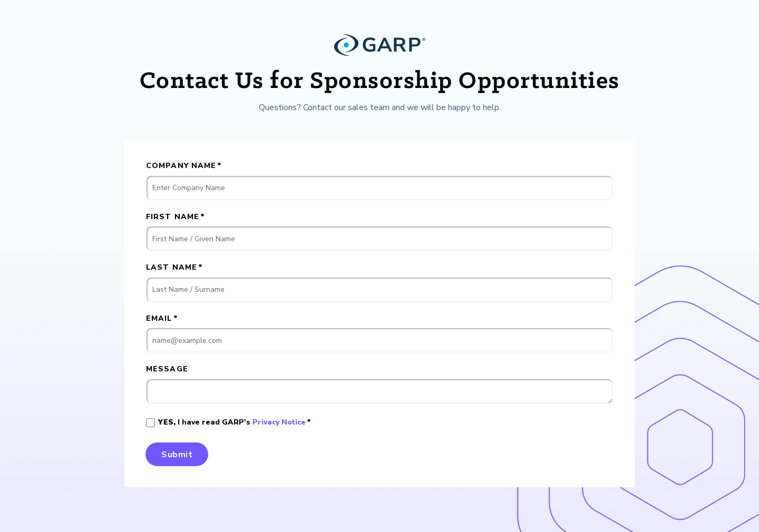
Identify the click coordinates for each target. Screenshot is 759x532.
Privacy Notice (279, 422)
